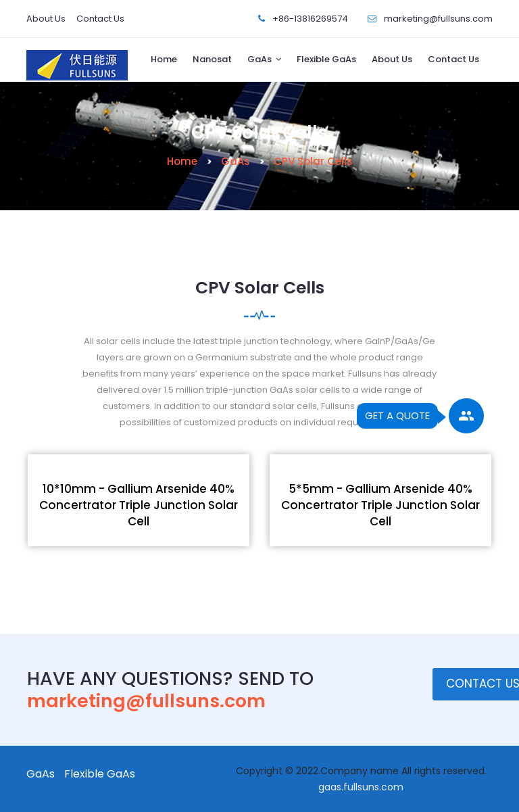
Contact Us (100, 19)
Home (164, 59)
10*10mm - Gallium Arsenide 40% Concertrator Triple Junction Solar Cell (139, 505)
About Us (46, 19)
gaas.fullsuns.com (361, 787)
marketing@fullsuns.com (438, 19)
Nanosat (212, 59)
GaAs (259, 59)
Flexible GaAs (326, 59)
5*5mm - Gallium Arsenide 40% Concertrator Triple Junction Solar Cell (380, 505)
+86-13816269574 (310, 19)
